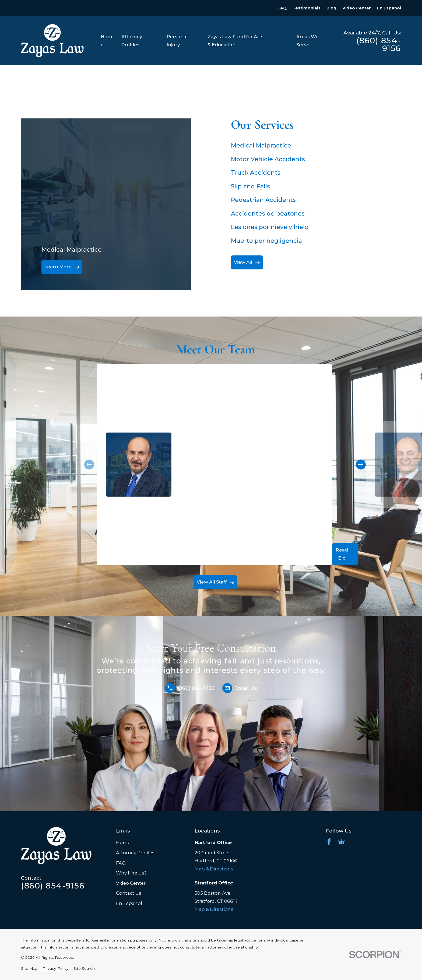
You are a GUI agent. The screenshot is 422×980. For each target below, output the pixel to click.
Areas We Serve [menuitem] (307, 41)
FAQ (282, 8)
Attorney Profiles (135, 853)
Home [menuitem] (106, 41)
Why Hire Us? (131, 873)
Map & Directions (214, 869)
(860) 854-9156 (379, 45)
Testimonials (307, 8)
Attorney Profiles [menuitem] (132, 41)
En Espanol (389, 8)
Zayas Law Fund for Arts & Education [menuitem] (235, 41)
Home (123, 842)
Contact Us (129, 893)
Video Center (357, 8)
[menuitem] (29, 969)
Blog (331, 8)
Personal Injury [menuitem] (177, 41)
